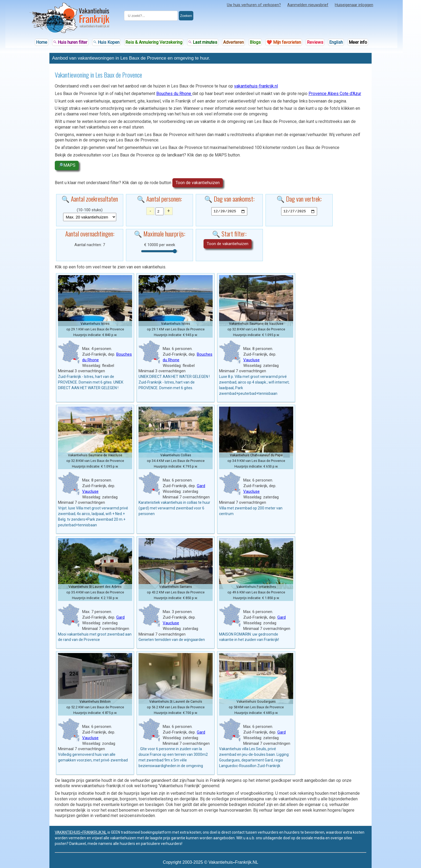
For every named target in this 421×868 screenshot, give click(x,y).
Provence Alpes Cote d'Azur (335, 94)
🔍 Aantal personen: (159, 199)
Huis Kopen (106, 42)
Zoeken (186, 16)
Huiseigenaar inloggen (354, 5)
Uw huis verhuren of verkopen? (254, 5)
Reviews (315, 42)
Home (42, 42)
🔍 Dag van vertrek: (299, 199)
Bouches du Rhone (174, 94)
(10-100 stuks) (90, 210)
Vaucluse (251, 360)
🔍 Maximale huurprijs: (160, 234)
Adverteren (233, 42)
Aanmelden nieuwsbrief (308, 5)
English (336, 42)
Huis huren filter (70, 42)
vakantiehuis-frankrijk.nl (256, 86)
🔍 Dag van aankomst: (229, 199)
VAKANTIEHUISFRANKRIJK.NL (81, 832)
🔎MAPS (67, 165)
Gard (201, 486)
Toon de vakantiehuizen (198, 183)
